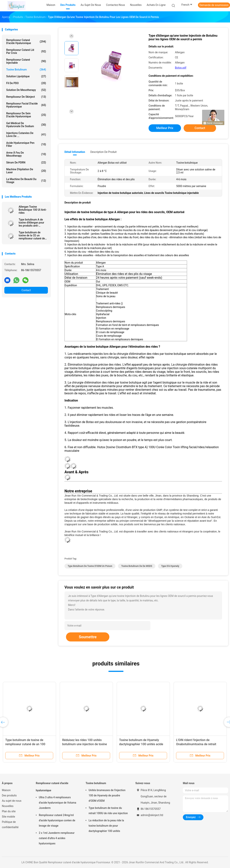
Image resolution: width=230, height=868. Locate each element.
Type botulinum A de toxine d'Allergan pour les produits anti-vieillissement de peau (32, 223)
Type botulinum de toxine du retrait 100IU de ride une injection (108, 811)
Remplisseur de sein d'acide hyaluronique (26, 115)
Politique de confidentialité (10, 825)
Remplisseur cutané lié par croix (26, 51)
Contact (26, 290)
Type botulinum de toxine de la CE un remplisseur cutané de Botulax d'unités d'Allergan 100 (32, 235)
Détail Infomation (75, 152)
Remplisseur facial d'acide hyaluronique (26, 105)
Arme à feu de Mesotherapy (26, 154)
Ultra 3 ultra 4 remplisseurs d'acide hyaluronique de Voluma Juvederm (57, 803)
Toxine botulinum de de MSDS (137, 566)
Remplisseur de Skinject (26, 97)
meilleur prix (165, 128)
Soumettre (88, 637)
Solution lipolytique (26, 76)
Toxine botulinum (26, 70)
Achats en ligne (156, 5)
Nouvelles (8, 806)
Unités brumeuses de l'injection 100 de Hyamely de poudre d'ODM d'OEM (107, 795)
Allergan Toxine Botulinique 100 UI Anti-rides (33, 210)
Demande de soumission (214, 5)
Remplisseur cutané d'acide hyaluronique (26, 42)
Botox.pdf (181, 68)
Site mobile (8, 817)
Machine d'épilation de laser (26, 171)
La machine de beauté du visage (26, 181)
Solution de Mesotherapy (26, 90)
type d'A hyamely (170, 566)
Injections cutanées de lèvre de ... (26, 135)
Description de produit (103, 152)
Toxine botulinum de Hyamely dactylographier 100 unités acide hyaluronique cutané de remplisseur (143, 744)
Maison (6, 790)
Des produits (9, 795)
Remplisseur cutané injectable (26, 61)
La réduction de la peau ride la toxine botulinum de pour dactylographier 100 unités (106, 826)
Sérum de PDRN (26, 162)
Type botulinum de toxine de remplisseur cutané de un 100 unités (25, 744)
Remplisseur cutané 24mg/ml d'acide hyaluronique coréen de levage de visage (57, 820)
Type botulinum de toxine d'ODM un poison (90, 566)
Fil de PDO (26, 83)
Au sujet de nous (12, 801)
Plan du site (9, 811)
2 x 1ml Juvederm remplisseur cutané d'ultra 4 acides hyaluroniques (57, 838)
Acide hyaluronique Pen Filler (26, 144)
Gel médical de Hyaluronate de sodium (26, 125)
